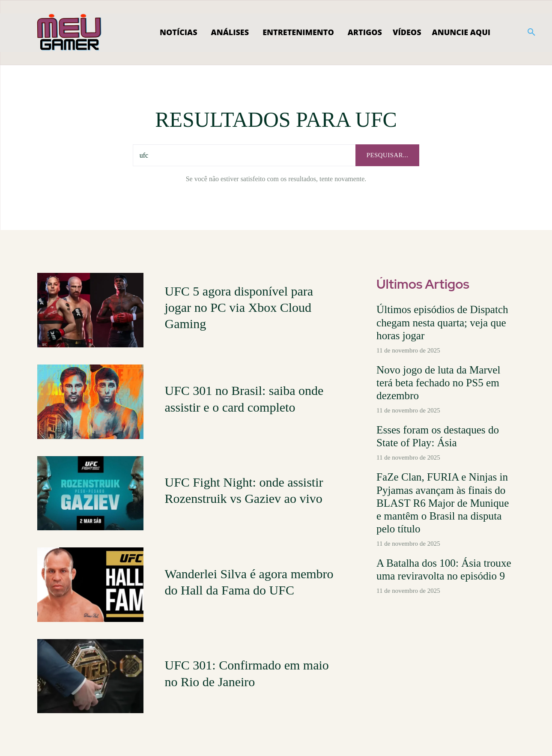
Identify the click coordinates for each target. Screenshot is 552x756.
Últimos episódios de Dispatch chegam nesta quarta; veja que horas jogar (445, 320)
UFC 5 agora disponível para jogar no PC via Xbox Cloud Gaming (239, 307)
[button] (531, 33)
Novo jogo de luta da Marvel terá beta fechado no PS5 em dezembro (442, 370)
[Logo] (70, 33)
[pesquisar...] (387, 155)
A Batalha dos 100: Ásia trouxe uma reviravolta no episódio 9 (445, 536)
